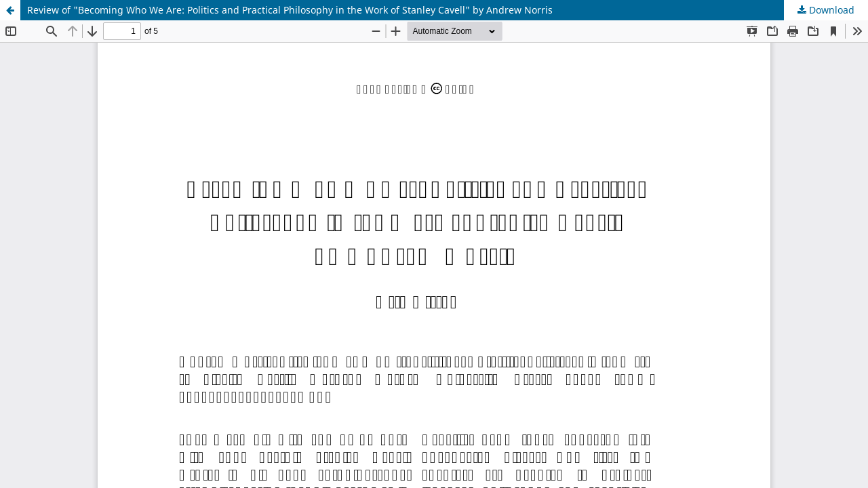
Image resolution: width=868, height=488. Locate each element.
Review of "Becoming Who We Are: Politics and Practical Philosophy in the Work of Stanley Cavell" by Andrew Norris (290, 10)
